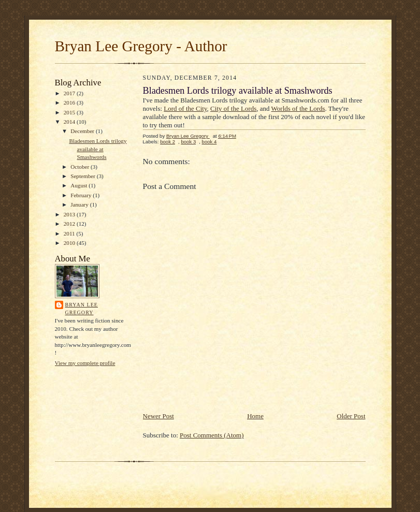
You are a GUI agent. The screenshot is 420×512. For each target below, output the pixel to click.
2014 (70, 122)
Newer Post (158, 416)
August (79, 185)
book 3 (188, 142)
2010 (70, 243)
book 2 (168, 142)
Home (255, 416)
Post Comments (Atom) (212, 435)
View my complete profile (85, 363)
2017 (70, 93)
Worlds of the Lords (298, 108)
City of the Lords (233, 108)
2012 (70, 224)
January (80, 204)
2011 (70, 233)
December (83, 131)
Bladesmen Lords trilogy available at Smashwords (98, 149)
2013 (70, 214)
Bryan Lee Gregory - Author (141, 46)
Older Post (351, 416)
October (81, 167)
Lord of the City (185, 108)
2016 (70, 103)
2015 (70, 112)
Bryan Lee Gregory (82, 309)
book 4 (209, 142)
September (84, 176)
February (82, 195)
